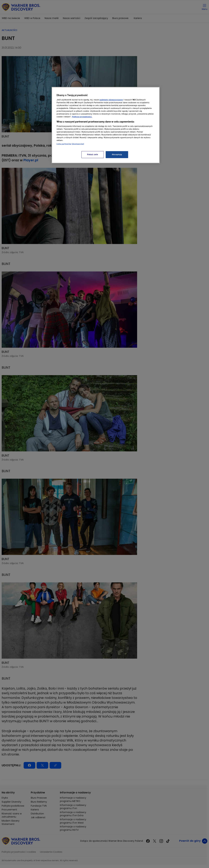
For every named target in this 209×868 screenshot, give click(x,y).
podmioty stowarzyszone (111, 100)
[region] (106, 125)
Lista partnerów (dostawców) (70, 144)
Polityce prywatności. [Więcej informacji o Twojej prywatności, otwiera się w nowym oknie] (82, 117)
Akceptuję (117, 154)
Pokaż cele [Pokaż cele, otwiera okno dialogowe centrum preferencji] (93, 154)
